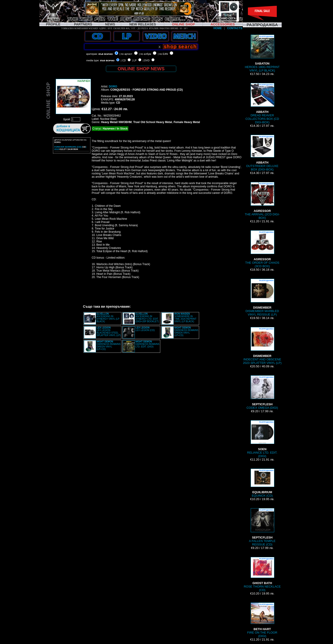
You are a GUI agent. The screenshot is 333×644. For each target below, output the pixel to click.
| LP (134, 60)
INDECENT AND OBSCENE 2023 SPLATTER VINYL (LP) (262, 346)
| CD (123, 60)
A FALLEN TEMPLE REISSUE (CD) (262, 527)
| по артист (126, 54)
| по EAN (163, 54)
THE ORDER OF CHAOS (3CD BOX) (262, 249)
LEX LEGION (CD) (145, 329)
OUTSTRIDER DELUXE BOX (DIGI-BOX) (262, 153)
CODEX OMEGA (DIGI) (262, 392)
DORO (113, 87)
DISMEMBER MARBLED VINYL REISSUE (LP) (262, 297)
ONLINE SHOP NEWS (141, 69)
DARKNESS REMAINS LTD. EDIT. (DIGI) (147, 344)
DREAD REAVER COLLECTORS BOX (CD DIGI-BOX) (262, 104)
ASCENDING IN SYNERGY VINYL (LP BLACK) (108, 318)
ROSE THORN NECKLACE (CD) (262, 574)
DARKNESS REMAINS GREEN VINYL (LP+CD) (186, 331)
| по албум (145, 54)
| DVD (146, 60)
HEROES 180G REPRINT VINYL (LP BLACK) (262, 53)
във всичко (106, 54)
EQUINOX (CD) (262, 483)
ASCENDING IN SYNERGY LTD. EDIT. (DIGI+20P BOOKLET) (147, 318)
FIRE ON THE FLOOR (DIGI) (262, 620)
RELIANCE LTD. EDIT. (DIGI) (262, 439)
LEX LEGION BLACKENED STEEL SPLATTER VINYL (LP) (109, 331)
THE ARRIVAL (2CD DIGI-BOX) (262, 201)
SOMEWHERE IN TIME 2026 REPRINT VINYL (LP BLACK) (185, 318)
